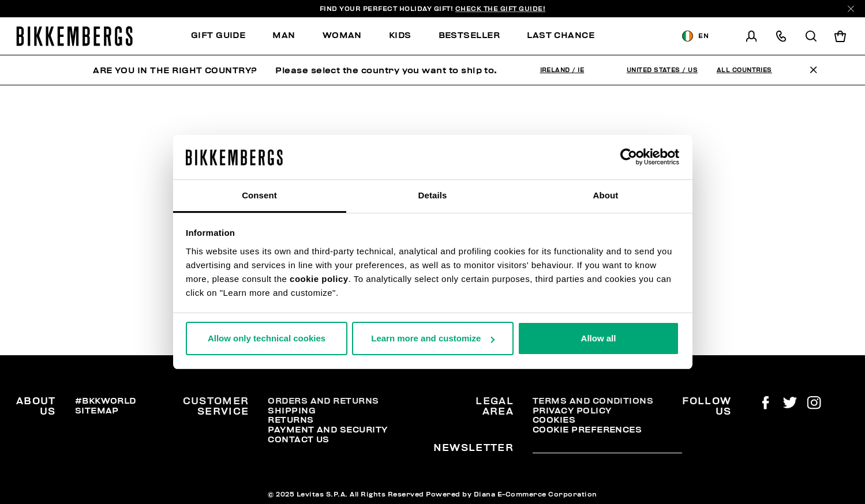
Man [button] (284, 35)
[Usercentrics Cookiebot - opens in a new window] (629, 157)
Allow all (599, 338)
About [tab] (606, 195)
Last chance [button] (561, 35)
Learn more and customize (433, 338)
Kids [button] (400, 35)
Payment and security (327, 430)
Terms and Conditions (593, 401)
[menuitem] (225, 36)
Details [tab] (433, 195)
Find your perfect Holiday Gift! (433, 9)
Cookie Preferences (587, 430)
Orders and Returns (323, 401)
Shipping (292, 411)
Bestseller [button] (469, 35)
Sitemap (97, 411)
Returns (291, 420)
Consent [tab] (259, 195)
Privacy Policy (572, 411)
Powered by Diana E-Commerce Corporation (512, 494)
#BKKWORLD (106, 401)
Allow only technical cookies (267, 338)
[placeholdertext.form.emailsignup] (607, 449)
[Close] (851, 9)
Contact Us (299, 439)
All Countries (744, 70)
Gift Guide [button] (218, 35)
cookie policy (319, 279)
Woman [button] (342, 35)
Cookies (554, 420)
